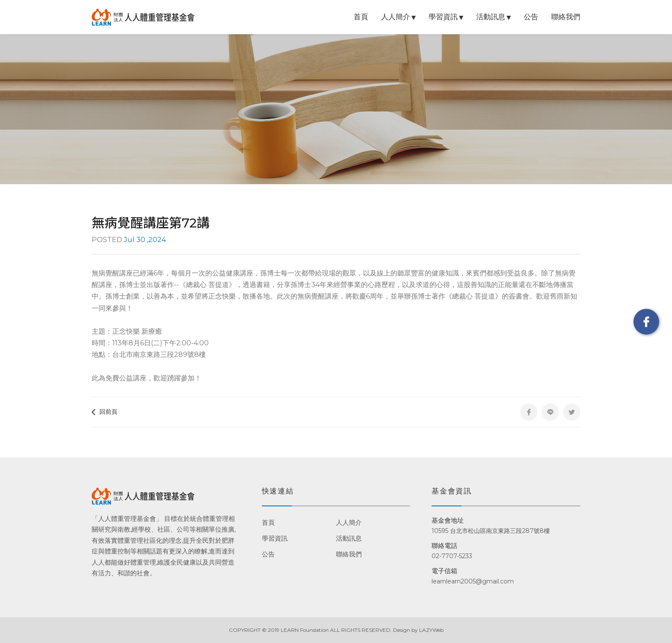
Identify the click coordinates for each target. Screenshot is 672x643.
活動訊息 (491, 17)
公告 (531, 17)
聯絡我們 (566, 17)
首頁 (361, 17)
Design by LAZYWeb (418, 630)
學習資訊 (443, 17)
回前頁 (105, 412)
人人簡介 (396, 17)
